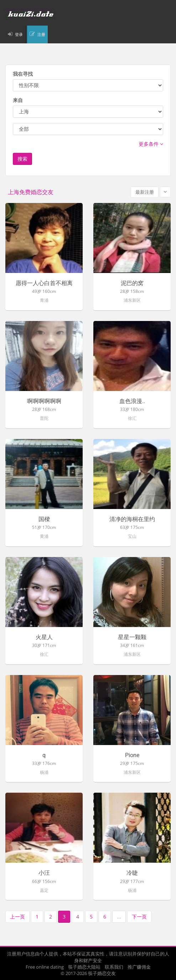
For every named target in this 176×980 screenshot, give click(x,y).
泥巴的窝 (132, 283)
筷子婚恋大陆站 (84, 967)
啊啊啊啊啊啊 (44, 401)
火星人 (44, 637)
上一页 (17, 917)
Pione (132, 755)
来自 (18, 100)
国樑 (44, 519)
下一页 (139, 917)
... (119, 917)
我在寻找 (23, 74)
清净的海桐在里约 (132, 519)
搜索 (22, 159)
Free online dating (45, 967)
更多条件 (151, 144)
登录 (19, 34)
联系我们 (114, 967)
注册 (41, 34)
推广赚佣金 (139, 967)
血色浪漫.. (132, 401)
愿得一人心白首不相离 (44, 283)
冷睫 (132, 873)
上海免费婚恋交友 (31, 192)
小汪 (44, 873)
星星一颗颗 (132, 637)
